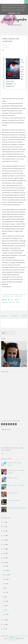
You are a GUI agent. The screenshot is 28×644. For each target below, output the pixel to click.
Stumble (12, 302)
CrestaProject (12, 639)
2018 (4, 540)
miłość (12, 296)
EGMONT (16, 294)
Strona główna (14, 316)
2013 (4, 562)
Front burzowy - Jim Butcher (14, 500)
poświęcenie (19, 296)
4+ (2, 294)
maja (4, 597)
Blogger (17, 637)
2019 (4, 536)
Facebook (11, 300)
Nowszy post (4, 316)
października (5, 575)
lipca (4, 588)
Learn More (12, 13)
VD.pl (2, 454)
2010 (4, 629)
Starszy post (24, 316)
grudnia (4, 566)
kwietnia (4, 601)
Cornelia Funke (9, 294)
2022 (4, 522)
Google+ (5, 302)
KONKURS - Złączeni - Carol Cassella (16, 485)
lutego (4, 610)
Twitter (18, 300)
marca (4, 606)
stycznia (4, 614)
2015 (4, 553)
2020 (4, 531)
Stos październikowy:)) (12, 493)
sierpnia (4, 584)
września (5, 579)
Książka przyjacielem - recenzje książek (18, 636)
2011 (4, 624)
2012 (4, 620)
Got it (19, 13)
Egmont (15, 84)
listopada (5, 570)
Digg (18, 302)
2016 (4, 549)
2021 (4, 527)
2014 (4, 558)
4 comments (6, 47)
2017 (4, 544)
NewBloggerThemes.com (14, 640)
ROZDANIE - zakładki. (12, 478)
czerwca (4, 592)
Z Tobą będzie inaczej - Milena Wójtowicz (17, 508)
